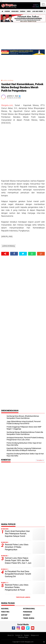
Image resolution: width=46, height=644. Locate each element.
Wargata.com (7, 105)
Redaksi (27, 635)
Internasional (29, 609)
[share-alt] (5, 254)
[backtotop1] (44, 642)
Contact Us (19, 635)
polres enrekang (8, 80)
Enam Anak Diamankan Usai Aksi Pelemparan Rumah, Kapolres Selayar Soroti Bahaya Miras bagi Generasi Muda (17, 536)
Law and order (38, 11)
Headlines (15, 11)
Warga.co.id (35, 635)
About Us (11, 635)
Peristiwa (5, 612)
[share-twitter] (23, 254)
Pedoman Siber (23, 637)
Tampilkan (40, 460)
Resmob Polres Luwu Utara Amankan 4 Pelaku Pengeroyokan (17, 547)
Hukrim (7, 11)
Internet (27, 615)
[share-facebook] (14, 254)
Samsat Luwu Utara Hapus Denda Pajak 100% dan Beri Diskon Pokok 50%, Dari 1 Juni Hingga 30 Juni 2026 (18, 562)
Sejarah (5, 618)
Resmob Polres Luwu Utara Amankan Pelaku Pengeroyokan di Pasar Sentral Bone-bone (17, 589)
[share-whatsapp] (32, 254)
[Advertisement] (23, 152)
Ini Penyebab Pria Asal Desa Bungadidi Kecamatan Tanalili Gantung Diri (18, 574)
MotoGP (4, 615)
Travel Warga (29, 618)
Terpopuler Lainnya (23, 597)
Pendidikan (28, 612)
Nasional (5, 609)
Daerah (23, 11)
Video (29, 11)
